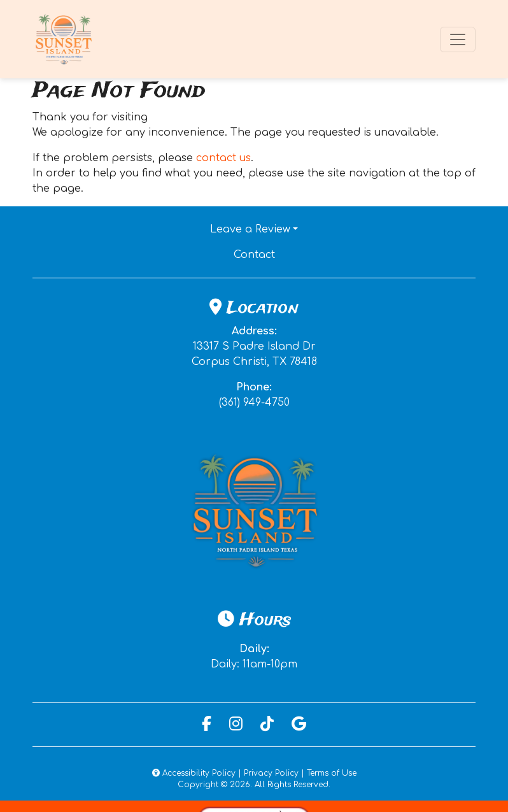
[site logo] (64, 39)
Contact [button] (298, 253)
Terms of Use (332, 773)
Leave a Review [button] (250, 229)
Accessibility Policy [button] (194, 773)
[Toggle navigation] (458, 39)
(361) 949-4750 (254, 402)
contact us (223, 158)
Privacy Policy (271, 773)
